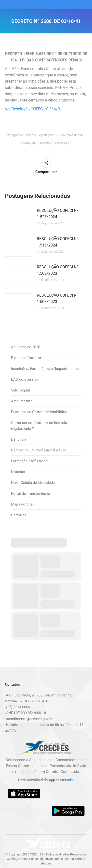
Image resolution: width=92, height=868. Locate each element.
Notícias (18, 472)
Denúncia (19, 439)
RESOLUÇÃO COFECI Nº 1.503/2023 (58, 298)
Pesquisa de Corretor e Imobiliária (39, 412)
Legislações (46, 135)
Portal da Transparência (30, 493)
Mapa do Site (22, 504)
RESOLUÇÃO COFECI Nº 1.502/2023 (58, 270)
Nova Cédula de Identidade (33, 483)
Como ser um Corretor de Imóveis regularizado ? (39, 426)
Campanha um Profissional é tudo (39, 450)
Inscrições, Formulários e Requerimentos (45, 369)
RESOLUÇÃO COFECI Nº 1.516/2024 (58, 242)
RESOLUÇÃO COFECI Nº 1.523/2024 (58, 214)
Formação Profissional (30, 461)
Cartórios (19, 515)
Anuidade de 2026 (26, 347)
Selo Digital (20, 390)
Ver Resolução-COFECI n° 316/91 (33, 109)
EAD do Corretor (25, 379)
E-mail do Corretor (26, 358)
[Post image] (18, 218)
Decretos (30, 135)
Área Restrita (22, 401)
